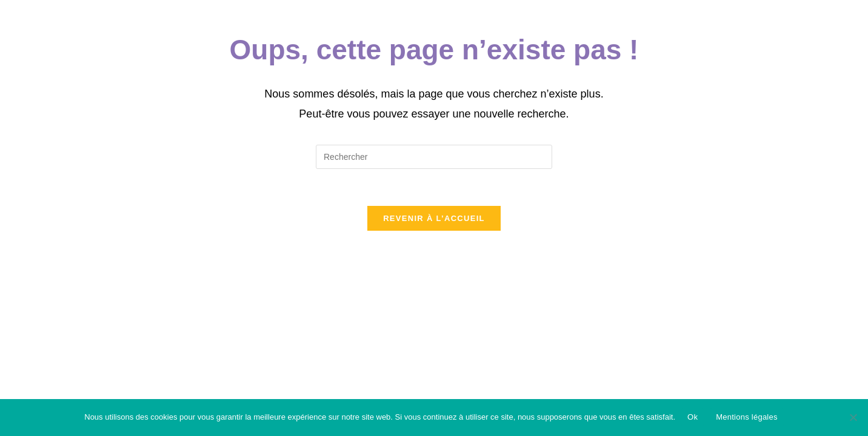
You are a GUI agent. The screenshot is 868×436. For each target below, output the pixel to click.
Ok (693, 417)
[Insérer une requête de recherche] (434, 157)
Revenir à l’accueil (434, 218)
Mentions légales (747, 417)
